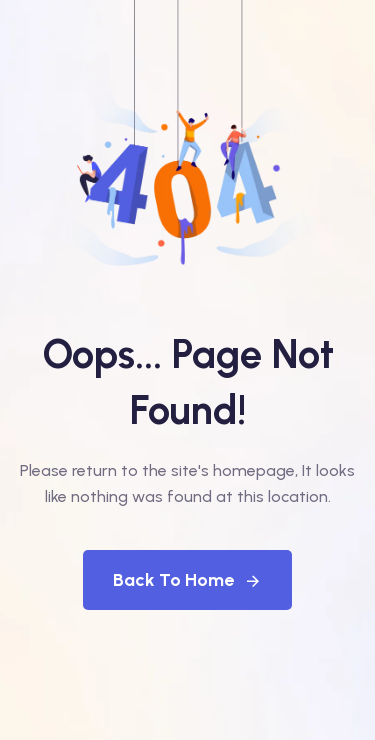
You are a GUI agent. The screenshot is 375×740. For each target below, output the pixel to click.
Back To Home (187, 580)
